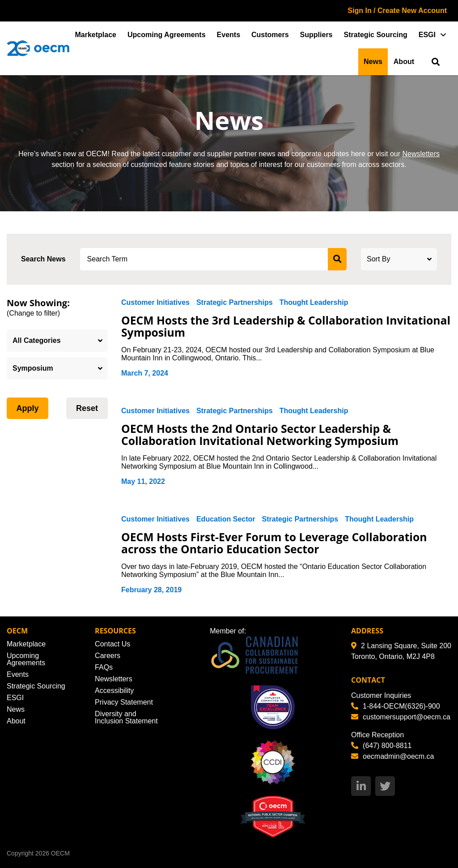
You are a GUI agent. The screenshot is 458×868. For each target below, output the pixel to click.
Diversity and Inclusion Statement (126, 717)
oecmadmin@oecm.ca (392, 756)
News (373, 62)
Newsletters (421, 154)
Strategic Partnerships (235, 302)
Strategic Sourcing (376, 35)
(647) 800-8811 (381, 746)
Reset (87, 408)
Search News (43, 259)
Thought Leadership (314, 302)
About (404, 62)
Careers (108, 656)
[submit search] (337, 259)
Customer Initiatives (155, 302)
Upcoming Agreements (167, 35)
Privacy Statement (124, 702)
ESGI (427, 35)
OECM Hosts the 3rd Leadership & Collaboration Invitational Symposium (254, 326)
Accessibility (114, 691)
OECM (60, 853)
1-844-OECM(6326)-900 (396, 706)
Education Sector (226, 519)
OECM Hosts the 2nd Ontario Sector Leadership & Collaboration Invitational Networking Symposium (262, 435)
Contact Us (112, 644)
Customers (270, 35)
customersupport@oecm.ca (401, 717)
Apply (27, 408)
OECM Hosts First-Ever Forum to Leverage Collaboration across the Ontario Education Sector (276, 543)
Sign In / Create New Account (397, 11)
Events (229, 35)
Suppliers (316, 35)
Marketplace (96, 35)
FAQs (104, 667)
